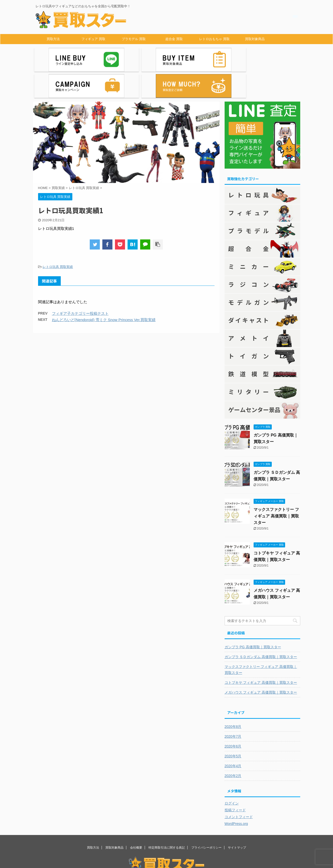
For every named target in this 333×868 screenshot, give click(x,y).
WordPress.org (236, 794)
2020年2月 (233, 746)
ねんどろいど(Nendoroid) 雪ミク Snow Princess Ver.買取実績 (104, 290)
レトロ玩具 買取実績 (58, 237)
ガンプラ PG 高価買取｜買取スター (253, 617)
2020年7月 (233, 707)
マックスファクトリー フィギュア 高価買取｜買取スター (276, 486)
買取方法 (53, 39)
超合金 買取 (174, 39)
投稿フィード (235, 780)
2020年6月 (233, 717)
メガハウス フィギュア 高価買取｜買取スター (261, 663)
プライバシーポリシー (206, 818)
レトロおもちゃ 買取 (214, 39)
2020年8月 (233, 697)
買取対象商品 (255, 39)
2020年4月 (233, 736)
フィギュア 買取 (93, 39)
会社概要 (136, 818)
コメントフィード (239, 787)
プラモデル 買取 (134, 39)
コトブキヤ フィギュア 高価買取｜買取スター (261, 653)
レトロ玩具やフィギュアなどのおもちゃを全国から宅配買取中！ (167, 850)
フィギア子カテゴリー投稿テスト (80, 284)
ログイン (232, 773)
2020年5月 (233, 726)
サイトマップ (237, 818)
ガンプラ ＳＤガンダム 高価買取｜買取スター (261, 627)
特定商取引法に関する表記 (167, 818)
